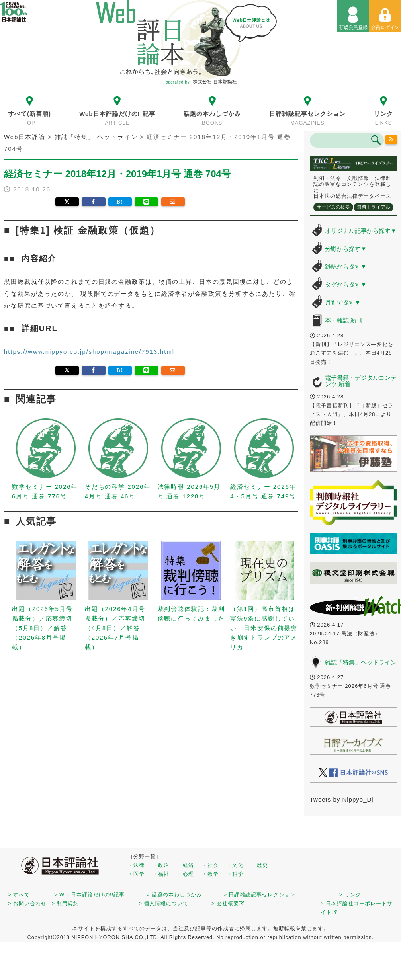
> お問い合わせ (27, 903)
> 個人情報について (163, 903)
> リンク (350, 895)
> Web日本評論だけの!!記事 (89, 895)
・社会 (210, 865)
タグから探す (346, 284)
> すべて (19, 895)
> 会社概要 (228, 903)
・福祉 (161, 874)
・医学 (136, 874)
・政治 (161, 865)
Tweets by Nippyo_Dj (342, 799)
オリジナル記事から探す (361, 231)
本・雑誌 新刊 (344, 320)
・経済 (186, 865)
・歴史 (260, 865)
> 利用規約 (65, 903)
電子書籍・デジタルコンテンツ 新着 (361, 381)
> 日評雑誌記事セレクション (260, 895)
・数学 (210, 874)
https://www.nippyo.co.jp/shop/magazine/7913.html (89, 352)
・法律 (136, 865)
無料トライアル (374, 207)
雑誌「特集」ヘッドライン (361, 662)
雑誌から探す (346, 266)
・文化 (235, 865)
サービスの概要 (333, 207)
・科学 (235, 874)
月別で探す (343, 302)
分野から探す (346, 249)
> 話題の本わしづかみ (174, 895)
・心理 (186, 874)
